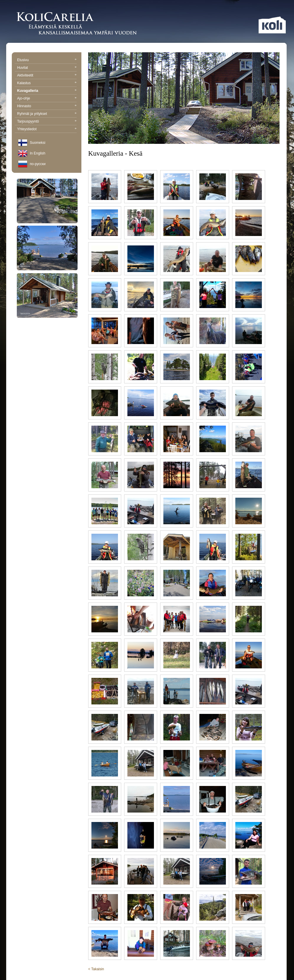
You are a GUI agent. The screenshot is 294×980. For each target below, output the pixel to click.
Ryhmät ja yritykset (47, 114)
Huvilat (47, 68)
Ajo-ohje (47, 98)
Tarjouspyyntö (47, 121)
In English (38, 153)
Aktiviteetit (47, 75)
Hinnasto (47, 106)
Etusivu (47, 60)
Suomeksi (38, 143)
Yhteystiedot (47, 129)
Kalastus (47, 83)
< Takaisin (96, 969)
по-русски (38, 164)
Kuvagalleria (47, 91)
